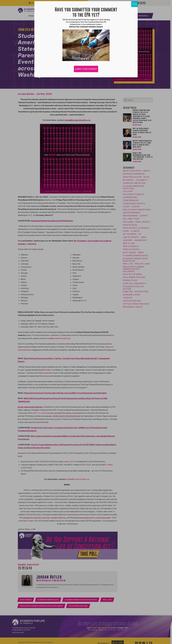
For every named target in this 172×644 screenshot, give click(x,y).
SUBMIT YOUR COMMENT (86, 69)
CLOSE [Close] (134, 4)
